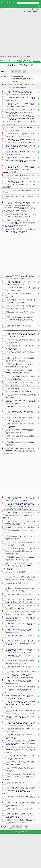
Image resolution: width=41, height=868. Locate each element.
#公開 (14, 87)
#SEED (21, 85)
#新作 (26, 85)
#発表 (9, 87)
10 (25, 71)
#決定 (16, 85)
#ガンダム (11, 85)
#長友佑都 (21, 61)
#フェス (13, 61)
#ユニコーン (32, 85)
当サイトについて (21, 832)
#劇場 (22, 87)
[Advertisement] (20, 34)
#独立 (29, 61)
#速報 (18, 87)
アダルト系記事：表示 (31, 11)
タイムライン (37, 61)
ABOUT (26, 9)
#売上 (26, 87)
